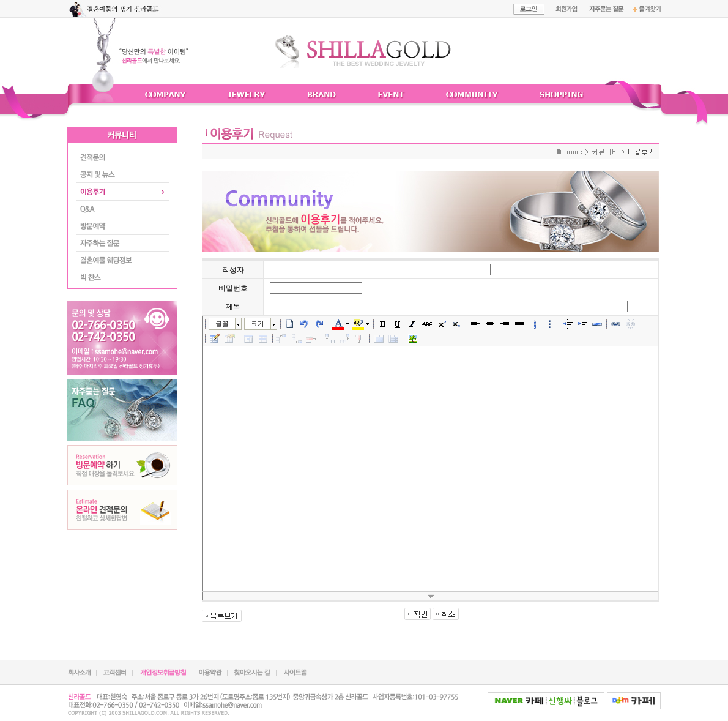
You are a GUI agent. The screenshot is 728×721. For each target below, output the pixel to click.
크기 (258, 323)
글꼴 (222, 323)
